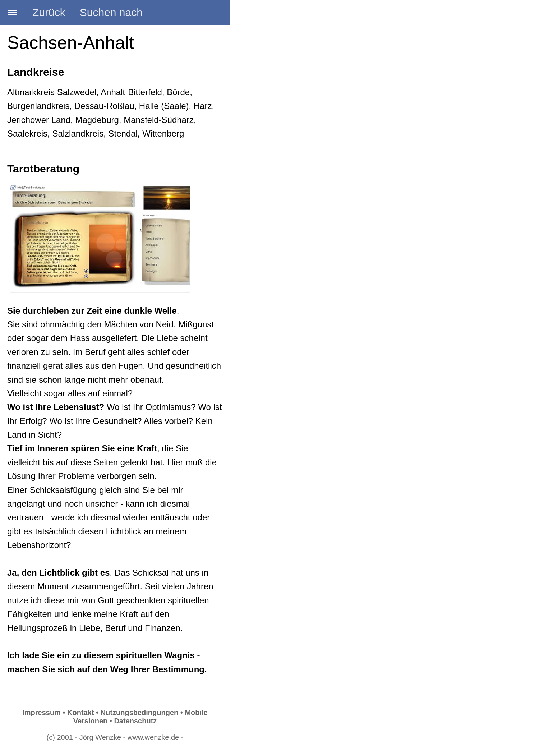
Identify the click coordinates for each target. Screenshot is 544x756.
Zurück (49, 12)
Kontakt (80, 713)
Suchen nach (111, 12)
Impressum (42, 713)
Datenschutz (135, 721)
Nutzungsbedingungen (140, 713)
